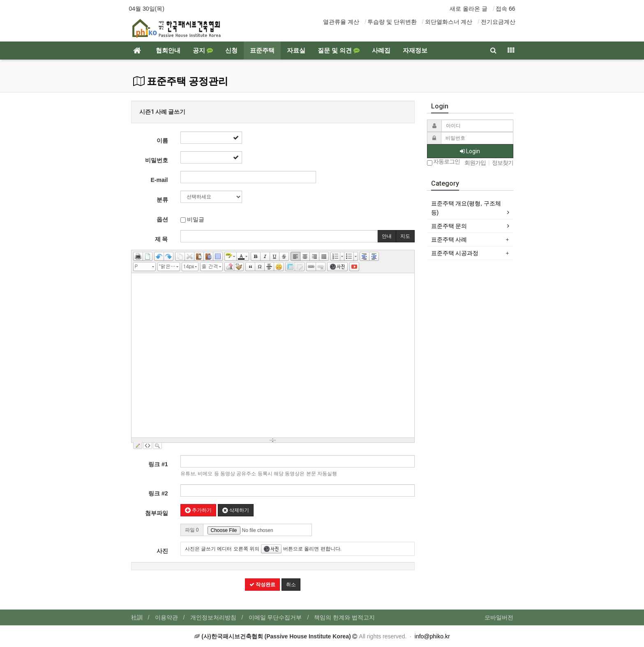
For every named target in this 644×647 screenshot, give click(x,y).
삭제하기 (236, 510)
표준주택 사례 (449, 239)
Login (470, 151)
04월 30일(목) (147, 9)
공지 (203, 51)
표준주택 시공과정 (455, 253)
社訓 (137, 617)
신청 (231, 51)
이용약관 (166, 617)
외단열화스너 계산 (449, 22)
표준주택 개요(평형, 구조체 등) (466, 208)
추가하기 (198, 510)
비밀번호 (157, 160)
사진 (162, 551)
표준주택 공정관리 (181, 81)
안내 (387, 236)
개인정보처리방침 (213, 617)
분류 (162, 200)
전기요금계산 (498, 22)
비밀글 (193, 219)
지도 (405, 236)
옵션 (162, 219)
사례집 (381, 51)
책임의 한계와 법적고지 (344, 617)
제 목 (162, 239)
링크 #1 (158, 464)
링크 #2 (158, 493)
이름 (162, 140)
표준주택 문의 (449, 226)
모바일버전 (499, 617)
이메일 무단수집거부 (275, 617)
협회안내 (168, 51)
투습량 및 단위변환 (392, 22)
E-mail (159, 180)
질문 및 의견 (339, 51)
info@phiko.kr (432, 636)
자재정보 (415, 51)
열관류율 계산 (341, 22)
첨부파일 (157, 513)
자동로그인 (444, 162)
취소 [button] (291, 585)
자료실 (296, 51)
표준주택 (262, 51)
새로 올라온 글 (469, 9)
